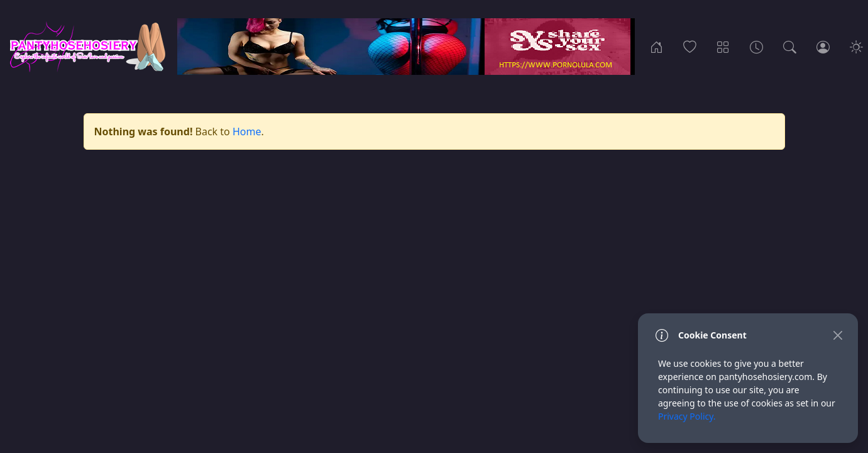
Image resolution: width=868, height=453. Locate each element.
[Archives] (756, 47)
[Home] (656, 47)
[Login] (823, 47)
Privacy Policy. (687, 416)
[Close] (838, 335)
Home (247, 131)
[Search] (790, 47)
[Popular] (690, 47)
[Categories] (723, 47)
